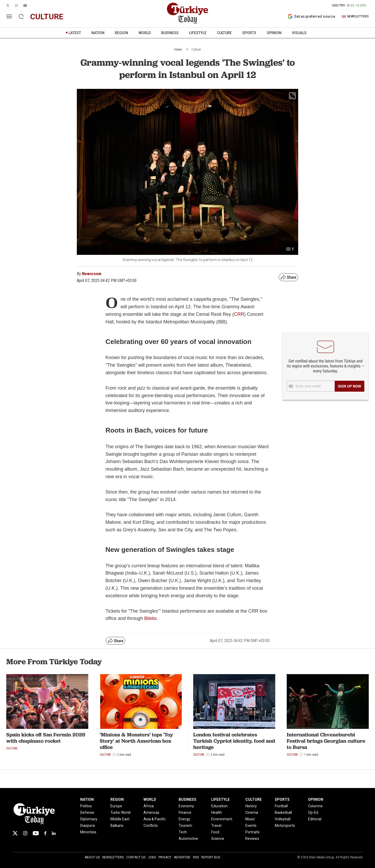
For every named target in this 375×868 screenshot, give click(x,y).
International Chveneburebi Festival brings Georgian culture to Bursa (326, 741)
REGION (121, 33)
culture (47, 17)
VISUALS (299, 33)
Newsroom (92, 274)
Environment (222, 819)
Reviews (252, 839)
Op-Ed (313, 812)
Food (215, 832)
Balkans (117, 826)
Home (178, 50)
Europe (116, 806)
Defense (87, 812)
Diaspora (87, 826)
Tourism (185, 826)
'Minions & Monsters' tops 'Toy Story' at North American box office (136, 741)
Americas (151, 812)
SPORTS (249, 33)
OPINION (274, 33)
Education (219, 806)
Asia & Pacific (155, 819)
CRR (239, 314)
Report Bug (211, 857)
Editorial (315, 819)
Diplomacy (89, 819)
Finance (185, 812)
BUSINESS (170, 33)
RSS (196, 857)
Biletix (151, 618)
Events (251, 826)
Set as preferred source (311, 16)
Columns (315, 806)
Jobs (152, 857)
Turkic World (120, 812)
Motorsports (285, 826)
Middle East (120, 819)
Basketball (283, 812)
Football (281, 806)
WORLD (145, 33)
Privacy (165, 857)
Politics (86, 806)
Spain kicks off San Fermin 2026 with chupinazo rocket (46, 738)
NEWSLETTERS (355, 17)
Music (250, 819)
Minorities (88, 832)
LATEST (75, 33)
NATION (98, 33)
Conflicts (151, 826)
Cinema (252, 812)
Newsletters (113, 857)
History (251, 806)
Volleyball (283, 819)
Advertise (182, 857)
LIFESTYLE (198, 33)
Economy (186, 806)
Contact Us (136, 857)
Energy (184, 819)
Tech (183, 832)
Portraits (252, 832)
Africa (149, 806)
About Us (92, 857)
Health (217, 812)
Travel (216, 826)
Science (218, 839)
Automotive (188, 839)
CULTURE (224, 33)
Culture (196, 50)
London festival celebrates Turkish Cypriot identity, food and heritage (234, 741)
